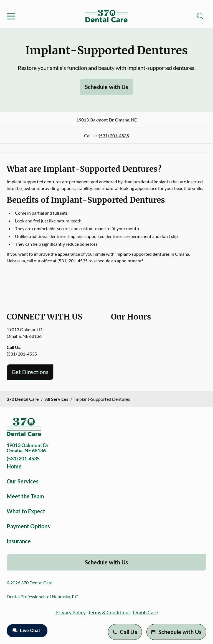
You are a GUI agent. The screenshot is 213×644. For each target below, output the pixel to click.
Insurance (19, 541)
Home (14, 466)
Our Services (23, 481)
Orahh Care (145, 612)
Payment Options (28, 526)
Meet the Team (25, 496)
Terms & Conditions (109, 612)
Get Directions (30, 372)
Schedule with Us (106, 87)
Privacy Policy (71, 612)
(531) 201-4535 (114, 135)
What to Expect (26, 511)
